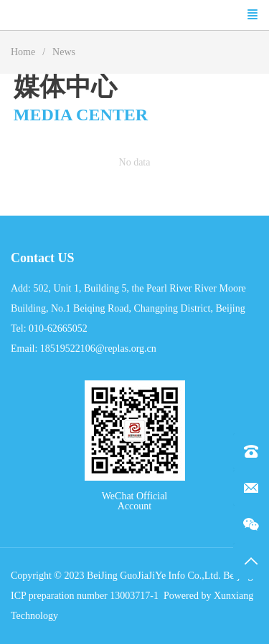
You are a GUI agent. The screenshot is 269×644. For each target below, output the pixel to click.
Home (23, 52)
